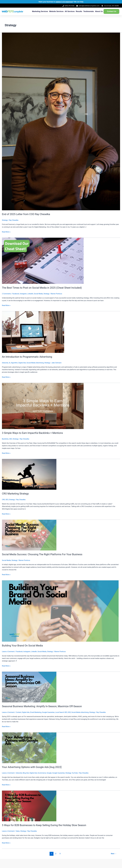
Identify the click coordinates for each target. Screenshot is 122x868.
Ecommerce (42, 773)
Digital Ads (22, 363)
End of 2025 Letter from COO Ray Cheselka (26, 214)
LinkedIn (30, 294)
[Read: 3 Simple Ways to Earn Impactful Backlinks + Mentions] (43, 406)
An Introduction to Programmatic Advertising (27, 357)
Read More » (6, 232)
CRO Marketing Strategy (15, 494)
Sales (18, 831)
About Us (99, 11)
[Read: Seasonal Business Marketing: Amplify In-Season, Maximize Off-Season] (29, 687)
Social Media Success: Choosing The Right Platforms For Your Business (42, 554)
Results (79, 11)
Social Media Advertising (35, 363)
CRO (3, 500)
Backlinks (5, 439)
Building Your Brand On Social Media (22, 646)
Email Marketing (36, 712)
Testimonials (89, 11)
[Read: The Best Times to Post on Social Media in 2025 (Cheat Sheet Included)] (43, 261)
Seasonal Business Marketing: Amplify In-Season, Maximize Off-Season (42, 706)
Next (114, 854)
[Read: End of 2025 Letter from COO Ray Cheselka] (61, 121)
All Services (70, 11)
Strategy (5, 220)
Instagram (23, 294)
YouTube (75, 773)
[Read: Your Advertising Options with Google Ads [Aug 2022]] (29, 748)
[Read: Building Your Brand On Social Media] (60, 611)
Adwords (5, 363)
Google (49, 773)
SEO (11, 439)
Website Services (56, 11)
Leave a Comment (8, 652)
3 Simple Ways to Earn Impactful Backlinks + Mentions (32, 433)
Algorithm (14, 363)
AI (9, 363)
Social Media (38, 294)
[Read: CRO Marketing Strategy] (29, 474)
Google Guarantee (48, 712)
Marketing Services (40, 11)
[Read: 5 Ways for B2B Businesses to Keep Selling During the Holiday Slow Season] (29, 806)
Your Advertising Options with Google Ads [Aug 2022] (32, 767)
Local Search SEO (61, 712)
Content (19, 712)
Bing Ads (26, 773)
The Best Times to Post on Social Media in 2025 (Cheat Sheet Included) (42, 288)
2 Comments (6, 294)
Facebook (16, 294)
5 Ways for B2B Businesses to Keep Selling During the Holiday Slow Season (44, 825)
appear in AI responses (64, 2)
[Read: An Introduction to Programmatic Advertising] (33, 332)
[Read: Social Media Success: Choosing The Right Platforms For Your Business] (29, 535)
